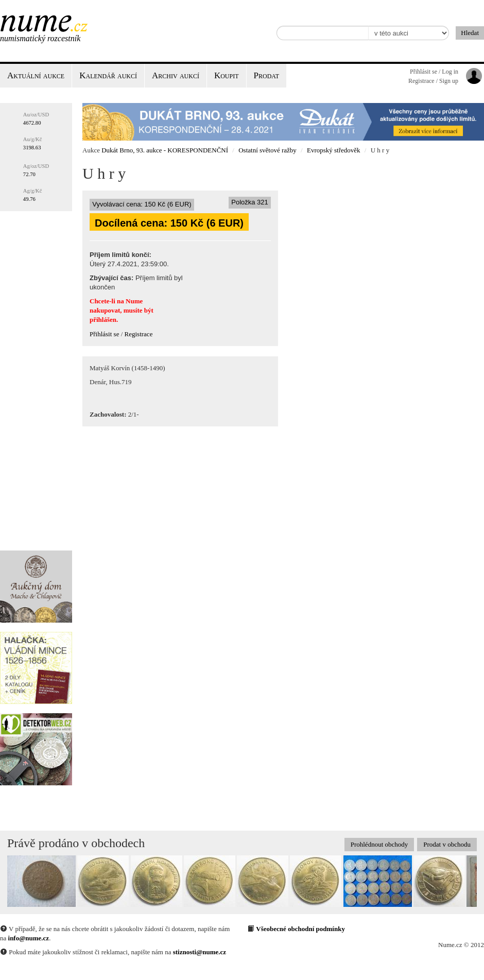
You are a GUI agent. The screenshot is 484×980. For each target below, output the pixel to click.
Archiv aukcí (176, 75)
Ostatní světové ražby (267, 150)
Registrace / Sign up (433, 81)
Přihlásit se (104, 334)
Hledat (470, 33)
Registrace (139, 334)
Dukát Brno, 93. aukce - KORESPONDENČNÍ (165, 150)
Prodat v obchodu (447, 844)
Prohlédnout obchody (379, 844)
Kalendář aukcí (108, 75)
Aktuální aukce (36, 75)
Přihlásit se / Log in (434, 72)
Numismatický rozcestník (40, 38)
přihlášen (103, 320)
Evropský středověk (334, 150)
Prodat (266, 75)
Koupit (227, 75)
